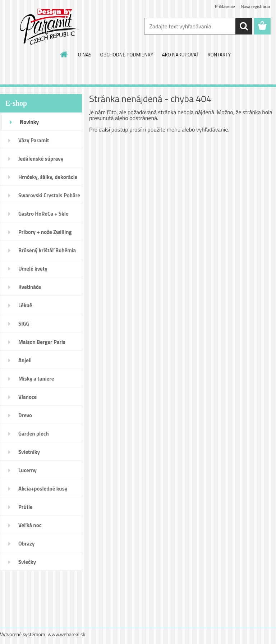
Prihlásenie (225, 6)
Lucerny (27, 470)
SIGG (24, 324)
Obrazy (27, 544)
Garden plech (34, 434)
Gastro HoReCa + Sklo (43, 214)
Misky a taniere (36, 379)
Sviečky (27, 562)
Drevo (25, 415)
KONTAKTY (219, 54)
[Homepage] (64, 54)
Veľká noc (30, 525)
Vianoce (27, 397)
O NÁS (85, 54)
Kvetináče (30, 287)
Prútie (26, 507)
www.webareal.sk (67, 634)
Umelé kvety (33, 269)
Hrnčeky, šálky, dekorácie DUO (48, 179)
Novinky (29, 122)
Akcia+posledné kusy (43, 489)
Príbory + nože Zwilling (45, 232)
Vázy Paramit (34, 140)
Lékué (25, 305)
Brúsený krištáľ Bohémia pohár (47, 253)
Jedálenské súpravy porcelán (41, 161)
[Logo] (49, 27)
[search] (244, 26)
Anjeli (25, 360)
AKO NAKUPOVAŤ (180, 54)
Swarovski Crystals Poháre (49, 195)
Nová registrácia (255, 6)
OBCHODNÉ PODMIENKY (126, 54)
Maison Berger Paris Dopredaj (42, 344)
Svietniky (29, 452)
